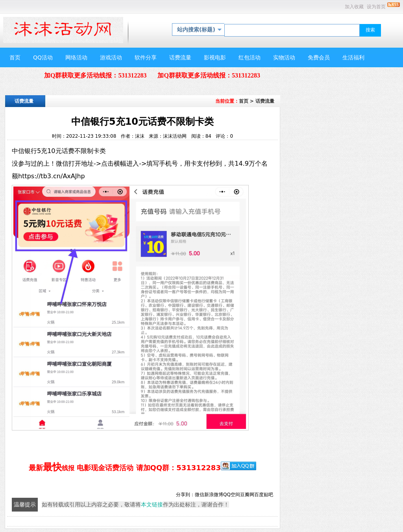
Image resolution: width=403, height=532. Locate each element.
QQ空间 (232, 495)
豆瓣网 (247, 495)
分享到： (185, 495)
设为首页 (376, 7)
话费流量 (265, 101)
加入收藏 (354, 7)
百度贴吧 (264, 495)
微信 (200, 495)
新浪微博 (214, 495)
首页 (244, 101)
